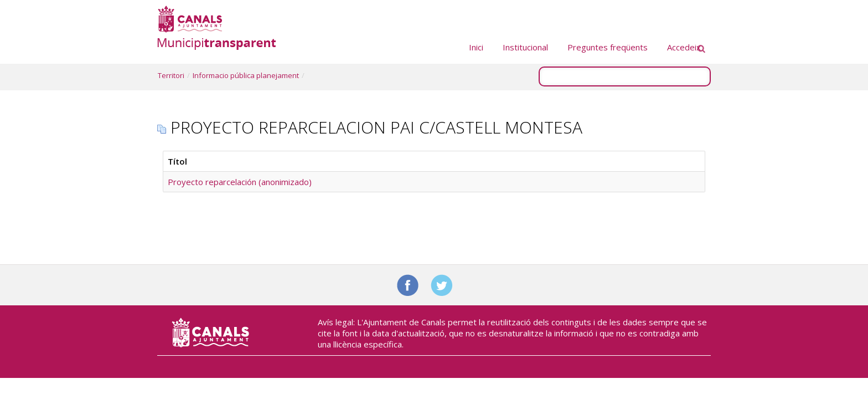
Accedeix (684, 47)
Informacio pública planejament (246, 75)
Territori (171, 75)
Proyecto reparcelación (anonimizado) (240, 182)
